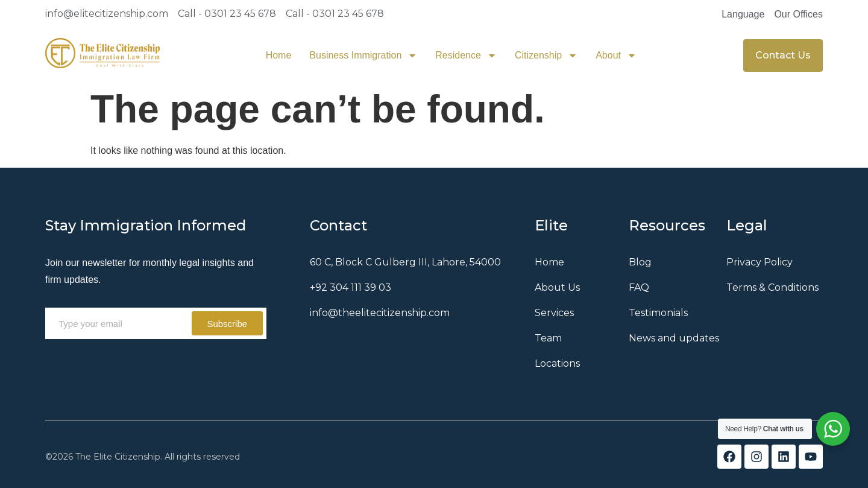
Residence (466, 55)
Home (279, 55)
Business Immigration (363, 55)
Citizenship (546, 55)
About (616, 55)
